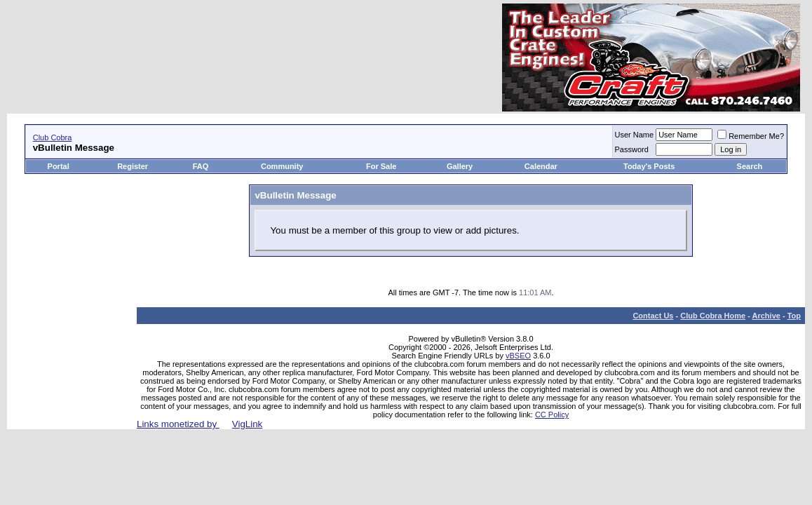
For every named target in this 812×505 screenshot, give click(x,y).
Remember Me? (751, 136)
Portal (59, 166)
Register (133, 166)
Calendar (541, 166)
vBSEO (518, 356)
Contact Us (653, 316)
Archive (766, 316)
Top (794, 316)
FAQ (201, 166)
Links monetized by (199, 424)
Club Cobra (53, 137)
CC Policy (552, 415)
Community (283, 166)
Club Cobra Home (713, 316)
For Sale (381, 166)
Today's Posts (649, 166)
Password (632, 149)
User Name (635, 135)
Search (750, 166)
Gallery (460, 166)
